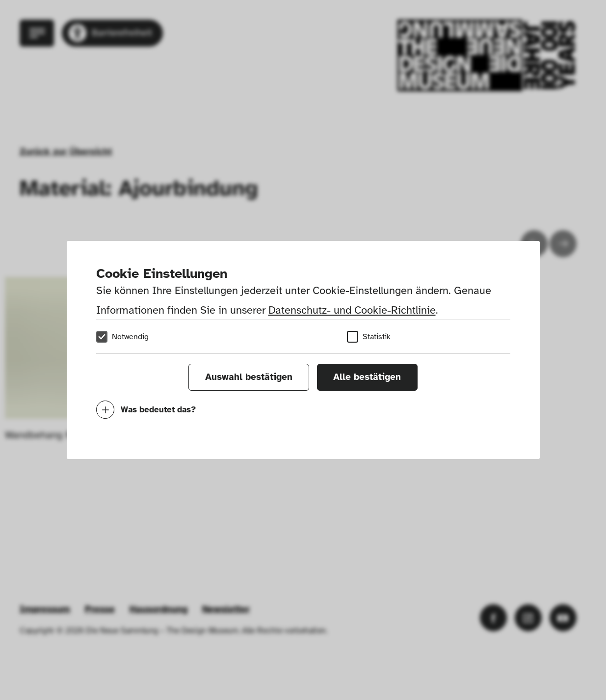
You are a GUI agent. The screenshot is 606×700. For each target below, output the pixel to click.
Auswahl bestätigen (249, 377)
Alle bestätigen (367, 377)
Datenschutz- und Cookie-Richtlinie (352, 310)
